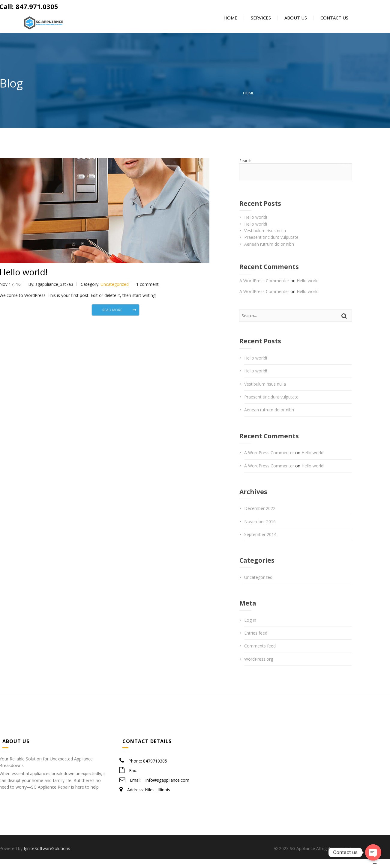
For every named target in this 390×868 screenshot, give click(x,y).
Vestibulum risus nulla (265, 240)
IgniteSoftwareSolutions (47, 857)
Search (245, 170)
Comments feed (260, 655)
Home (230, 28)
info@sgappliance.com (167, 789)
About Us (295, 28)
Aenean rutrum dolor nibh (269, 253)
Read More (112, 319)
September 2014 (260, 543)
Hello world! (256, 226)
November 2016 (260, 530)
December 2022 (260, 517)
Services (260, 28)
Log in (250, 629)
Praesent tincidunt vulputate (271, 246)
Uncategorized (115, 293)
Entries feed (256, 642)
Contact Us (334, 28)
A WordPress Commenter (264, 290)
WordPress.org (259, 668)
